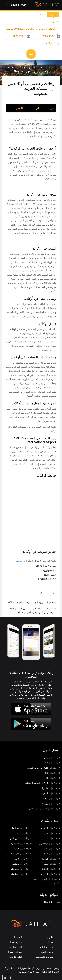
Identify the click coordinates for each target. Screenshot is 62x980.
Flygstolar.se (52, 902)
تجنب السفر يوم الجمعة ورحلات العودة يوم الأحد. (30, 602)
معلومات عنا (16, 942)
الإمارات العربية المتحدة (43, 768)
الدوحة (51, 859)
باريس (22, 859)
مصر (52, 758)
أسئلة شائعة (16, 947)
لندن (52, 854)
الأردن (51, 778)
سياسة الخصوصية (44, 957)
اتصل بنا (18, 937)
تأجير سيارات (47, 947)
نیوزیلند (19, 561)
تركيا (52, 763)
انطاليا (51, 869)
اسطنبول (21, 828)
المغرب (50, 793)
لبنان (52, 773)
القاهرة (50, 828)
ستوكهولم (21, 874)
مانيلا (52, 848)
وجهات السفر (46, 952)
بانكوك (22, 848)
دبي (24, 833)
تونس (51, 864)
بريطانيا (50, 804)
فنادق (50, 942)
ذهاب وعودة (53, 14)
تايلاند (51, 798)
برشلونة (22, 864)
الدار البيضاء (20, 843)
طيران (50, 937)
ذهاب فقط (41, 14)
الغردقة (50, 874)
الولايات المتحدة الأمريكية (42, 783)
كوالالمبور (49, 843)
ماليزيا (51, 788)
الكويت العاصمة (18, 854)
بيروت (51, 833)
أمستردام (21, 869)
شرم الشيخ (20, 838)
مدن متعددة (30, 14)
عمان (51, 838)
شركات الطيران (14, 952)
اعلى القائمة (16, 957)
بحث (31, 54)
